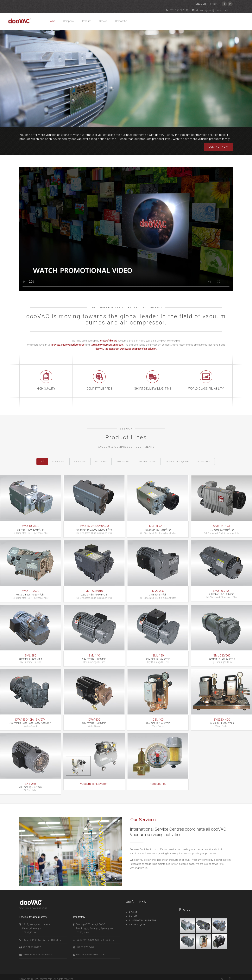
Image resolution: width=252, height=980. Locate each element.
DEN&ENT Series (147, 462)
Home (52, 21)
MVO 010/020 (30, 592)
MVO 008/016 (93, 592)
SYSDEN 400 (219, 719)
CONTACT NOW (218, 147)
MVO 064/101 (156, 528)
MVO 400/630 (30, 528)
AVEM (133, 908)
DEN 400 (156, 719)
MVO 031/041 (219, 528)
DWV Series (122, 462)
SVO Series (80, 462)
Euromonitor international (143, 916)
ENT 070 (30, 782)
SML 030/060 (219, 655)
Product (86, 21)
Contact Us (121, 21)
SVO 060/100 (219, 591)
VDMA (133, 912)
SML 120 (156, 655)
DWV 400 (93, 719)
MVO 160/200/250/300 (93, 528)
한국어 (213, 4)
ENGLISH (201, 4)
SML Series (101, 462)
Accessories (204, 462)
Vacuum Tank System (177, 462)
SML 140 (93, 655)
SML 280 (30, 655)
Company (69, 21)
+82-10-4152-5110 (177, 10)
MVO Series (59, 462)
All (42, 462)
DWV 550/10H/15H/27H (30, 719)
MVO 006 (156, 592)
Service (103, 21)
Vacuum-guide (137, 920)
